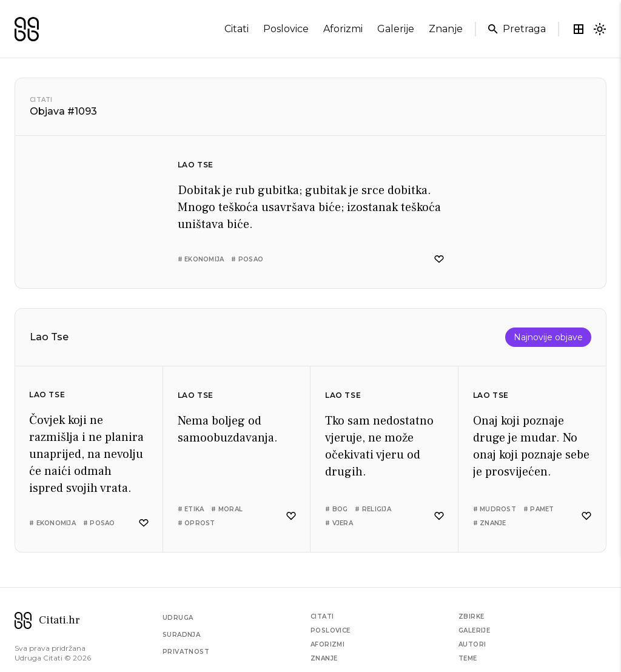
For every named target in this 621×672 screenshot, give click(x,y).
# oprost (196, 523)
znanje (446, 29)
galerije (396, 29)
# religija (373, 509)
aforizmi (343, 29)
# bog (336, 509)
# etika (191, 509)
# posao (247, 259)
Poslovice (331, 630)
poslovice (286, 29)
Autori (472, 644)
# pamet (539, 509)
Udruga (178, 618)
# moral (227, 509)
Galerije (474, 630)
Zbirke (471, 617)
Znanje (324, 658)
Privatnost (186, 652)
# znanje (490, 523)
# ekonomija (201, 259)
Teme (468, 658)
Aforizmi (327, 644)
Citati (41, 100)
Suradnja (181, 635)
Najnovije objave (548, 337)
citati (237, 29)
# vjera (339, 523)
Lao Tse (196, 165)
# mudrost (495, 509)
